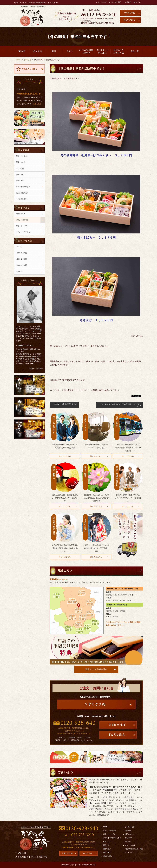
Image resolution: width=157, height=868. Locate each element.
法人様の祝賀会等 (22, 193)
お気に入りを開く (29, 69)
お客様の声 (129, 838)
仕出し (70, 51)
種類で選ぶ (107, 852)
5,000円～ (19, 271)
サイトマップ (102, 2)
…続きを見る (36, 104)
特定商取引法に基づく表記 (134, 849)
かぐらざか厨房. (76, 865)
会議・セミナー (21, 162)
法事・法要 (20, 181)
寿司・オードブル (54, 51)
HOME (22, 51)
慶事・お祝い (20, 174)
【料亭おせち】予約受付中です (65, 404)
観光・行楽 (20, 168)
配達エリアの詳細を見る (96, 669)
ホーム (19, 60)
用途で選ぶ (102, 51)
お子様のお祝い (21, 199)
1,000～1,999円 (21, 253)
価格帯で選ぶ (108, 856)
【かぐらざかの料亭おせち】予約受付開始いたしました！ (120, 405)
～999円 (19, 247)
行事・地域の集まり (23, 187)
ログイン (139, 2)
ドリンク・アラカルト (24, 232)
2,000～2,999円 (21, 259)
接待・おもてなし (22, 156)
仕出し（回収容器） (23, 220)
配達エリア (119, 51)
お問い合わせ (129, 834)
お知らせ (28, 60)
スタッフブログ (130, 845)
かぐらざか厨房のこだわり (86, 51)
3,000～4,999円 (21, 265)
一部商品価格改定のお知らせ (29, 94)
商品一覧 (135, 51)
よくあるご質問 (116, 2)
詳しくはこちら (65, 456)
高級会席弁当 (38, 51)
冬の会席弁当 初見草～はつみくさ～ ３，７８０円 (96, 155)
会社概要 (128, 2)
